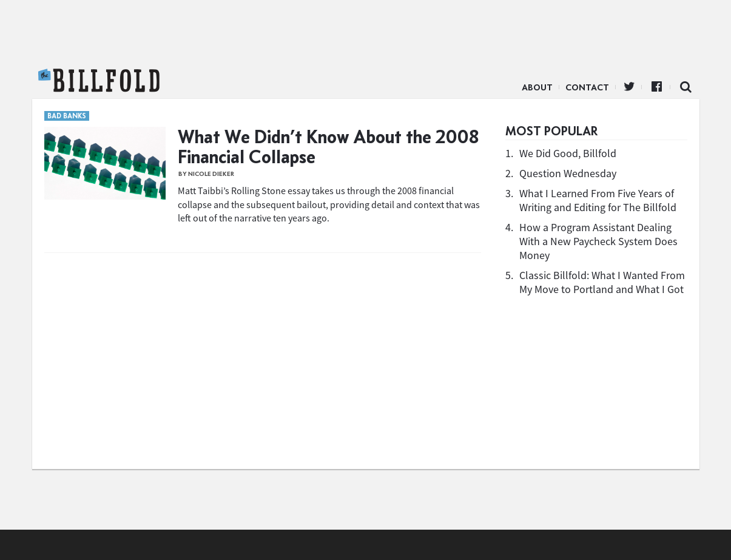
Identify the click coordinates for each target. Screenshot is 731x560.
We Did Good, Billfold (568, 153)
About (537, 87)
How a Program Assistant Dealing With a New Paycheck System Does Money (598, 241)
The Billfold (99, 81)
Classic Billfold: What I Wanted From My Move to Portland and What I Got (602, 282)
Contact (587, 87)
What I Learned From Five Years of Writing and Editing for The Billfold (598, 200)
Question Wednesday (568, 173)
